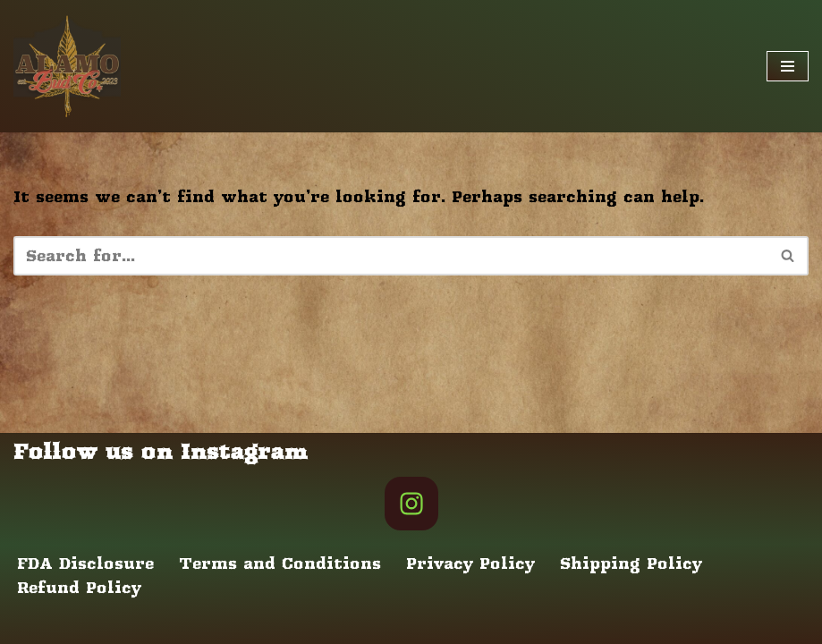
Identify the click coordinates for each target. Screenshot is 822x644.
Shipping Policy (631, 563)
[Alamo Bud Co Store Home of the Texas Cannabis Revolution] (67, 66)
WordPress (233, 624)
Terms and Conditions (280, 563)
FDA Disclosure (85, 563)
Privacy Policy (470, 563)
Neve (34, 624)
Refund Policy (79, 588)
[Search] (391, 256)
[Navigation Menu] (788, 66)
